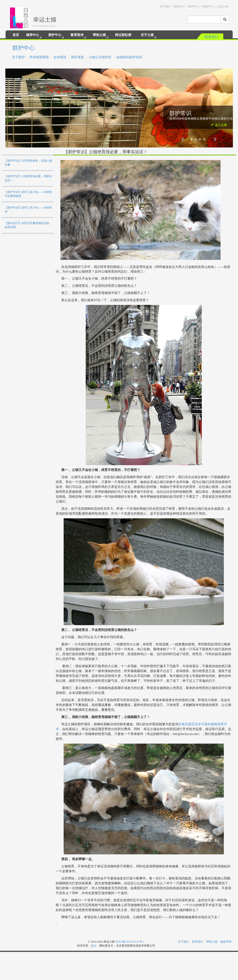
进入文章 (219, 125)
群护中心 (194, 7)
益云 (94, 946)
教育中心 (208, 7)
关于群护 (18, 57)
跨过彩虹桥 (123, 35)
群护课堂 (78, 57)
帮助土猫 (99, 35)
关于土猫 (147, 35)
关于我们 (165, 7)
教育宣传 (77, 35)
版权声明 (226, 942)
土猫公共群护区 (100, 57)
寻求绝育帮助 (39, 57)
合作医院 (60, 57)
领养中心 (179, 7)
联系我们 (212, 37)
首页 (16, 35)
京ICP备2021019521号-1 (130, 942)
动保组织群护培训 (129, 57)
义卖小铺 (223, 7)
